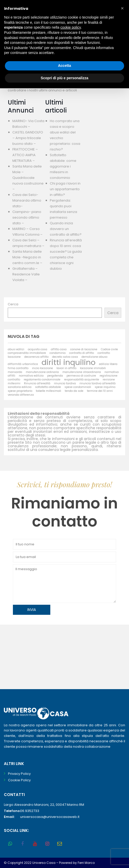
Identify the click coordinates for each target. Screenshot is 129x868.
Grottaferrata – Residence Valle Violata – (26, 274)
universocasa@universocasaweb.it (50, 817)
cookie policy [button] (71, 27)
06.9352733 (30, 811)
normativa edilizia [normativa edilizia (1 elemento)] (31, 376)
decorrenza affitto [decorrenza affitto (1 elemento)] (36, 357)
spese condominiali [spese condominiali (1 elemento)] (78, 387)
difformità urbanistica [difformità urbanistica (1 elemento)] (23, 364)
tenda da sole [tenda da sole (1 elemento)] (74, 391)
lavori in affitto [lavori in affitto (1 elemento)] (66, 368)
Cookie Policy (19, 780)
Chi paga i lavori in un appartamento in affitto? (65, 189)
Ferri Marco (86, 863)
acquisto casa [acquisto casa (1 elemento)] (38, 349)
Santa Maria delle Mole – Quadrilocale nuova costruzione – (28, 178)
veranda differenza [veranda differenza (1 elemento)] (21, 395)
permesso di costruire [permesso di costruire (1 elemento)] (81, 376)
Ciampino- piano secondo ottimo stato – (27, 217)
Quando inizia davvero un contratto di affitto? (66, 229)
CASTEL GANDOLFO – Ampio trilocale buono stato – (28, 138)
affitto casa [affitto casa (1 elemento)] (59, 349)
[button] (122, 8)
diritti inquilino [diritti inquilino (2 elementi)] (68, 362)
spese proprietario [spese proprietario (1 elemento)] (20, 391)
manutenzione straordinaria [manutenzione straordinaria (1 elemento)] (82, 372)
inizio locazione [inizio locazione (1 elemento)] (42, 368)
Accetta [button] (65, 66)
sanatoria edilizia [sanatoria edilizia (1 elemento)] (20, 387)
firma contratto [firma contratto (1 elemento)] (18, 368)
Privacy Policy (19, 774)
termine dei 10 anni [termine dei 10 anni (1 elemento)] (100, 391)
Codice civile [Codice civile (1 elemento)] (109, 349)
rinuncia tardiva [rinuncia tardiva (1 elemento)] (65, 383)
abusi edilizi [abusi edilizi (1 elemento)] (16, 349)
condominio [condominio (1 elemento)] (58, 353)
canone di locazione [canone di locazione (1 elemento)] (84, 349)
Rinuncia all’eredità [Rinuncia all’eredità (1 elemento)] (37, 383)
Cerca (13, 304)
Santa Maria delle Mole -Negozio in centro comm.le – (27, 257)
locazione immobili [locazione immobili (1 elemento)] (93, 368)
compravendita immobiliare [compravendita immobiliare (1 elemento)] (27, 353)
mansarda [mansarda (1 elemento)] (15, 372)
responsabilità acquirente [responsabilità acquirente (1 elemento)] (82, 380)
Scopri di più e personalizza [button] (64, 78)
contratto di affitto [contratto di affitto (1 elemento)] (82, 353)
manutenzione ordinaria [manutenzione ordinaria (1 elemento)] (42, 372)
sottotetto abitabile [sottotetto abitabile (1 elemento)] (48, 387)
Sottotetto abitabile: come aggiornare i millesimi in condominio (63, 166)
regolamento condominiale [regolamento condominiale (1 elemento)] (42, 380)
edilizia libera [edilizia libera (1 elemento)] (108, 364)
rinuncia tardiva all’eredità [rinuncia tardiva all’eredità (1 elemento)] (98, 383)
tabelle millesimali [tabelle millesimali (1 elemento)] (49, 391)
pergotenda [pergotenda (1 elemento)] (55, 376)
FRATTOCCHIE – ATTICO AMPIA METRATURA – (25, 155)
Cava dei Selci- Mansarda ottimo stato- (27, 200)
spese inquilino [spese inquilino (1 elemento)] (105, 387)
